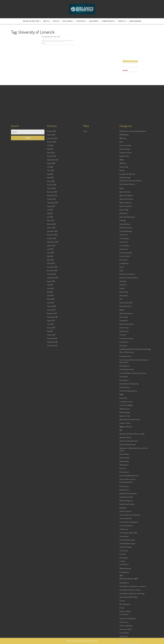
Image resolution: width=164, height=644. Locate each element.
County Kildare (124, 417)
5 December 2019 (52, 34)
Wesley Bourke (55, 34)
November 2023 (52, 309)
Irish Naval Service (125, 527)
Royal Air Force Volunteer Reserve (131, 352)
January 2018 (51, 481)
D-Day (121, 442)
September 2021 (52, 374)
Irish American (124, 502)
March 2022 (51, 352)
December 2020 (52, 402)
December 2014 (52, 517)
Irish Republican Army (127, 540)
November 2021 (52, 367)
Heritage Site (124, 492)
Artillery (122, 341)
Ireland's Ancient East (127, 495)
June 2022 (51, 341)
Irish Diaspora (124, 513)
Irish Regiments (125, 537)
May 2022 (50, 345)
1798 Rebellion (124, 306)
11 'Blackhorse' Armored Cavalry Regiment (133, 302)
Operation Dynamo (125, 608)
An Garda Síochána (125, 324)
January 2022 (51, 359)
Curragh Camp (124, 434)
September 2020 (53, 413)
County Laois (124, 420)
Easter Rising (124, 463)
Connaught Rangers (126, 402)
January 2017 (51, 499)
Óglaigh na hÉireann (126, 598)
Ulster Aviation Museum (127, 355)
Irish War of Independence (128, 562)
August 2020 (51, 417)
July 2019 (50, 456)
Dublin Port (123, 456)
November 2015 (52, 509)
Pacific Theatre (124, 625)
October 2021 (51, 370)
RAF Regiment (124, 636)
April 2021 (50, 388)
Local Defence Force (126, 573)
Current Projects (108, 21)
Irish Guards (123, 517)
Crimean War (124, 431)
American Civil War (125, 317)
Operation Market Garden (128, 616)
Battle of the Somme (126, 370)
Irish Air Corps (124, 499)
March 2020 (51, 434)
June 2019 (50, 459)
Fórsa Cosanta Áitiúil (126, 474)
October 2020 (52, 409)
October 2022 (52, 327)
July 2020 (50, 420)
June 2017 (50, 495)
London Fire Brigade (126, 576)
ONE (121, 601)
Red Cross (123, 639)
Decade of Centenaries (127, 445)
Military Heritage (125, 583)
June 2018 (50, 474)
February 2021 (51, 395)
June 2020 (51, 424)
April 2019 (50, 467)
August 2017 (51, 492)
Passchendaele (124, 629)
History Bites (81, 21)
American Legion (125, 320)
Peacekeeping (124, 632)
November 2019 (52, 442)
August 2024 (51, 306)
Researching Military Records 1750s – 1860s (55, 33)
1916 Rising (123, 309)
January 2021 (51, 399)
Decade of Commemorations (129, 449)
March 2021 (51, 391)
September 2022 (53, 331)
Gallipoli (122, 481)
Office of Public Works (127, 523)
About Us (46, 21)
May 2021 (50, 384)
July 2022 (50, 338)
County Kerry (124, 413)
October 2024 (52, 302)
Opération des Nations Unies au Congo (132, 605)
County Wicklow (125, 427)
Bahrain (122, 359)
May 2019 (50, 463)
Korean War (123, 569)
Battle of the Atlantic (126, 367)
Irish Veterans (124, 551)
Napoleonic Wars (125, 587)
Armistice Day (124, 338)
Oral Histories (68, 21)
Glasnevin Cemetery (126, 484)
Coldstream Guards (126, 399)
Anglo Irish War (124, 327)
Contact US (122, 21)
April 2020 (50, 431)
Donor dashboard (135, 21)
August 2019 (51, 452)
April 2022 (50, 349)
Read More (52, 36)
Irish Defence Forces (126, 509)
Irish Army (123, 506)
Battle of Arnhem (125, 363)
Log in (85, 302)
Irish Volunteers (125, 558)
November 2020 (52, 406)
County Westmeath (126, 424)
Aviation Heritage (125, 349)
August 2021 (51, 377)
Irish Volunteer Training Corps (129, 555)
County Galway (124, 409)
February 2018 (52, 477)
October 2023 (52, 313)
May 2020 (50, 427)
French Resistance (126, 477)
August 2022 (51, 334)
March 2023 (51, 324)
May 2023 (50, 320)
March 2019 (51, 470)
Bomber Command (126, 377)
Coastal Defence (125, 395)
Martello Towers (125, 580)
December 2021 (52, 363)
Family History (124, 467)
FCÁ (121, 470)
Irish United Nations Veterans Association (133, 544)
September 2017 (52, 488)
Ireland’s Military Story (31, 21)
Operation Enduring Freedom (129, 612)
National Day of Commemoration (130, 591)
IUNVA (121, 566)
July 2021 (50, 381)
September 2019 (53, 449)
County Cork (124, 406)
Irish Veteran (124, 548)
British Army (123, 384)
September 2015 (52, 513)
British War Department (127, 388)
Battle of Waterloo (125, 374)
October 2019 (51, 445)
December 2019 (52, 438)
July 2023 (50, 317)
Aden (121, 313)
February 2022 (52, 356)
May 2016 (50, 502)
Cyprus (122, 438)
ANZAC (122, 331)
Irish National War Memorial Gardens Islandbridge (135, 520)
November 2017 (52, 484)
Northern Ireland (125, 594)
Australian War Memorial (127, 345)
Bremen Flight (124, 381)
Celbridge (123, 391)
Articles (56, 21)
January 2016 (51, 506)
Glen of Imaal (124, 488)
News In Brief (94, 21)
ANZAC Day (123, 334)
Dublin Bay (123, 452)
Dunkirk (122, 459)
